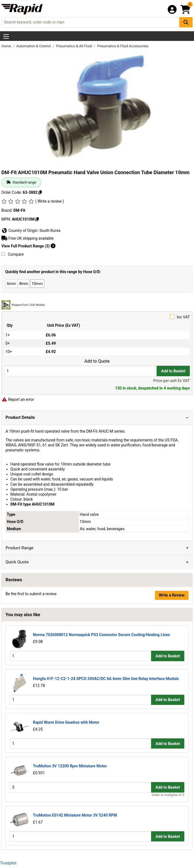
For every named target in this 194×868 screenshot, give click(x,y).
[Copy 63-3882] (40, 192)
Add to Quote (97, 361)
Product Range (20, 548)
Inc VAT (97, 317)
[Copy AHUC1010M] (37, 219)
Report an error (18, 399)
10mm (37, 284)
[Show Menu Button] (6, 36)
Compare (12, 254)
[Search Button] (186, 22)
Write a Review (172, 595)
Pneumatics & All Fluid (74, 46)
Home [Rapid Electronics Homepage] (7, 46)
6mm (11, 284)
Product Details (20, 417)
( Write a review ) (50, 201)
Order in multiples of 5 (168, 795)
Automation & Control (34, 46)
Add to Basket (173, 371)
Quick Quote (17, 562)
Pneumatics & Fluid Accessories (123, 46)
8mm (24, 284)
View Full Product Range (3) (29, 246)
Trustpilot (8, 863)
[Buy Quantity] (80, 371)
